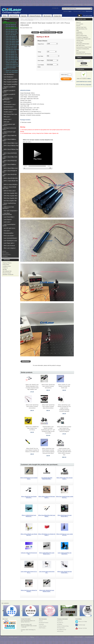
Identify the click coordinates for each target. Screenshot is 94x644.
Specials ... (5, 251)
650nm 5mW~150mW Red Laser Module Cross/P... (47, 591)
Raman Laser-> (8, 119)
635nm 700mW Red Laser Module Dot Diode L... (47, 535)
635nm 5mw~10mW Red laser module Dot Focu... (65, 497)
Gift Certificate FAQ (7, 271)
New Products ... (6, 253)
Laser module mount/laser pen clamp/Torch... (65, 553)
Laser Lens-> (7, 222)
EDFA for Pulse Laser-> (10, 191)
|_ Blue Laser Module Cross (11, 54)
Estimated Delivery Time (82, 29)
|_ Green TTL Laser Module (11, 46)
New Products (14, 16)
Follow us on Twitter (81, 622)
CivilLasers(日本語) (78, 5)
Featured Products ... (7, 255)
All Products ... (5, 256)
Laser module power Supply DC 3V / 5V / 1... (29, 572)
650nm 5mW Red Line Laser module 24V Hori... (65, 535)
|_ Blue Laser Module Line (10, 53)
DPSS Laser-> (7, 102)
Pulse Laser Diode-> (9, 236)
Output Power (41, 44)
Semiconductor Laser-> (10, 104)
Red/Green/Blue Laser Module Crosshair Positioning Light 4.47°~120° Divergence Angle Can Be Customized (48, 430)
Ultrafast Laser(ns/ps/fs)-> (10, 109)
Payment (78, 26)
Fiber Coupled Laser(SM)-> (11, 82)
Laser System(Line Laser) (10, 241)
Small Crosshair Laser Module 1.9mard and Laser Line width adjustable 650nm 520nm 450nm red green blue (64, 452)
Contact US (57, 16)
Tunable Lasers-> (8, 112)
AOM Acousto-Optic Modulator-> (8, 208)
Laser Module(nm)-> (9, 74)
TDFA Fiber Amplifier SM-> (11, 198)
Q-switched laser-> (9, 107)
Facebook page (80, 625)
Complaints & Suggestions (82, 37)
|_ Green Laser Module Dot (11, 36)
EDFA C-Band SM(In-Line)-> (11, 143)
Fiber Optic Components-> (11, 211)
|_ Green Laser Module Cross (11, 40)
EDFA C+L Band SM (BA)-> (11, 185)
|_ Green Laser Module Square (11, 41)
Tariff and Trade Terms (81, 27)
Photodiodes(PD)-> (9, 233)
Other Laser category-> (10, 248)
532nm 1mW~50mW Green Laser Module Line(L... (47, 553)
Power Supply (41, 60)
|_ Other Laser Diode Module (11, 72)
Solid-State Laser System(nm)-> (8, 99)
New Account (89, 11)
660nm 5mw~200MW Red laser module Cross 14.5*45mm (32, 428)
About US (78, 22)
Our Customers (80, 24)
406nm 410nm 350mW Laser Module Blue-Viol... (29, 535)
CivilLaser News (80, 40)
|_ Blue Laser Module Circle (11, 56)
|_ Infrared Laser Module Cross (11, 66)
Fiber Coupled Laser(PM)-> (11, 84)
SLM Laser (6, 122)
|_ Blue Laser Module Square (11, 58)
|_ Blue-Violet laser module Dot (11, 49)
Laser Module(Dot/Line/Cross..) (32, 19)
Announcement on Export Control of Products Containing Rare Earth (84, 49)
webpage (59, 365)
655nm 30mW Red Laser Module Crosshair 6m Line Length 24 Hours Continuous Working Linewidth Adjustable (64, 408)
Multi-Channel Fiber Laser (10, 114)
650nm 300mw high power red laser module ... (65, 478)
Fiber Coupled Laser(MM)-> (11, 79)
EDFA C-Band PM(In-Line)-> (11, 168)
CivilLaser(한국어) (88, 5)
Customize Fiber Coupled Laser (83, 39)
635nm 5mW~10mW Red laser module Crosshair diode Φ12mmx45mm (48, 406)
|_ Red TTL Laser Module (10, 35)
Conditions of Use (7, 266)
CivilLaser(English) (68, 5)
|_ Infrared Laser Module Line (11, 64)
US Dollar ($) (55, 8)
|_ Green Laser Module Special (11, 45)
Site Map (5, 270)
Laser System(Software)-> (10, 238)
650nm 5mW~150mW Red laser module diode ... (65, 572)
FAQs (78, 31)
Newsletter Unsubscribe (8, 274)
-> (10, 22)
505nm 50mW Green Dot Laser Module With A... (65, 516)
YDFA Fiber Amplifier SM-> (11, 193)
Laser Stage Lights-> (9, 243)
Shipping (60, 624)
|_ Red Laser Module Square (11, 30)
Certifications (79, 32)
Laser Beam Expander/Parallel (7, 214)
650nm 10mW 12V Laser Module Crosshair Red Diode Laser (64, 386)
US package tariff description (83, 44)
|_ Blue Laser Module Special (11, 59)
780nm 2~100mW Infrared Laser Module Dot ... (29, 516)
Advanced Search (84, 65)
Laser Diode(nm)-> (9, 77)
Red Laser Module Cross (46, 19)
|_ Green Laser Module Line (11, 38)
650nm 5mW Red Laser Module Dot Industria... (29, 591)
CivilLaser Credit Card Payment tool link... (29, 553)
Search (79, 58)
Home (5, 16)
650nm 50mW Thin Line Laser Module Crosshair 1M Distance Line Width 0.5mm (32, 450)
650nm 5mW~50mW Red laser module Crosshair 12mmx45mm (32, 406)
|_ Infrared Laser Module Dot (11, 63)
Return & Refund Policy (82, 36)
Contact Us (5, 268)
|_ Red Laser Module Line (10, 26)
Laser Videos (79, 42)
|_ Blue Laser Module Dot (10, 51)
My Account (47, 16)
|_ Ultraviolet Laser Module (11, 48)
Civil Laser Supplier (13, 637)
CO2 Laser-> (7, 231)
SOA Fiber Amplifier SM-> (10, 201)
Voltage (39, 52)
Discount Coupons (7, 273)
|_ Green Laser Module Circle (11, 43)
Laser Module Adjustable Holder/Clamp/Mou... (47, 478)
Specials (24, 16)
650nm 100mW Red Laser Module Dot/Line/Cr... (29, 497)
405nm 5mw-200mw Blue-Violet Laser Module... (47, 516)
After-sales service (80, 45)
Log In (70, 11)
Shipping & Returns (7, 263)
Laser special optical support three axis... (47, 572)
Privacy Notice (6, 265)
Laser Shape (40, 56)
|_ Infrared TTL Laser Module (11, 70)
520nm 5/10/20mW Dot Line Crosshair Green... (29, 478)
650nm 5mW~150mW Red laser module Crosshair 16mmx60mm (48, 386)
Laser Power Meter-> (9, 217)
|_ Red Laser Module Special (11, 33)
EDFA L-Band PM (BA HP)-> (11, 178)
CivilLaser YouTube (81, 628)
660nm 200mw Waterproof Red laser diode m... (47, 497)
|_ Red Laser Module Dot (10, 25)
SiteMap (32, 637)
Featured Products (35, 16)
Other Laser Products (9, 246)
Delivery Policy (80, 34)
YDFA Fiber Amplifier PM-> (11, 196)
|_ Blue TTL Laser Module (10, 61)
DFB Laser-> (7, 117)
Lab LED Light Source (9, 228)
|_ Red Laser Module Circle (11, 31)
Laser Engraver (8, 219)
